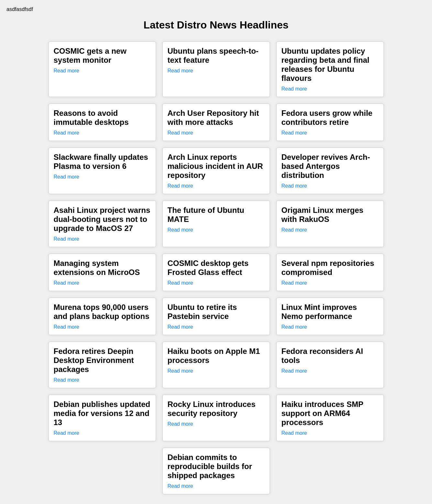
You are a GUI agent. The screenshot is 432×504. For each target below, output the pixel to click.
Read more (66, 71)
